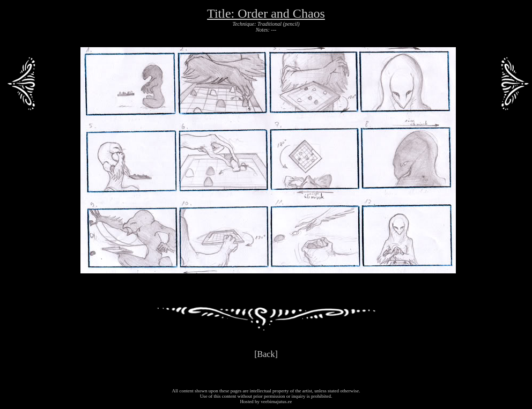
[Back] (266, 354)
